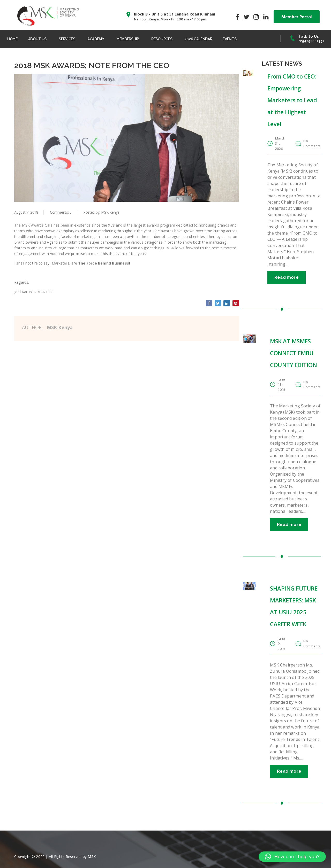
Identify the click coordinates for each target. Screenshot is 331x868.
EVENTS (242, 38)
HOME (14, 38)
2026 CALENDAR (209, 38)
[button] (292, 857)
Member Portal (297, 16)
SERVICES (72, 38)
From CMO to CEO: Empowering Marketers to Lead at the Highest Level (292, 102)
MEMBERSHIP (136, 38)
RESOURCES (171, 38)
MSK (92, 856)
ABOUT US (41, 38)
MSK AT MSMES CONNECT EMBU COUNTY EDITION (293, 355)
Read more (287, 279)
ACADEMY (102, 38)
